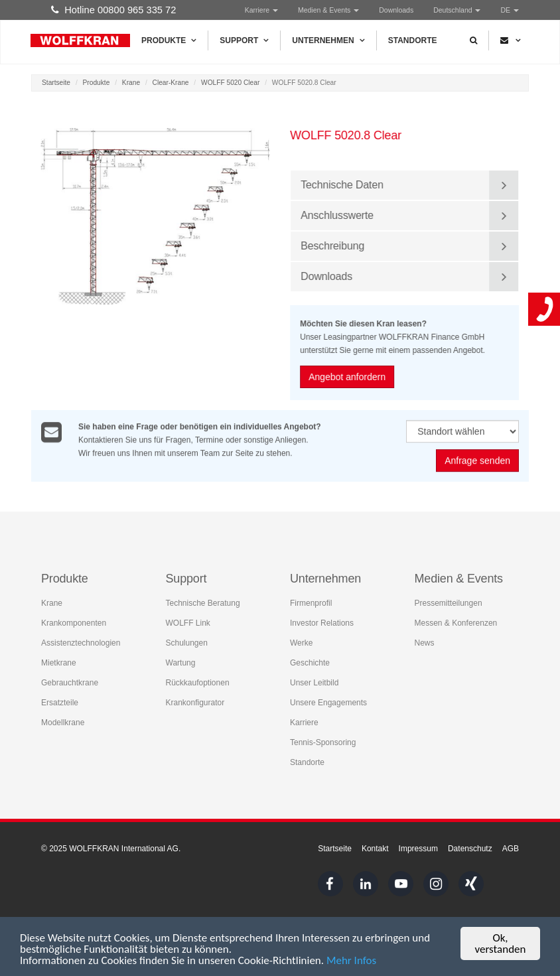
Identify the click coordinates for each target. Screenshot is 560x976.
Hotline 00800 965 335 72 (113, 10)
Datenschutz (470, 849)
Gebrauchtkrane (70, 683)
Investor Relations (322, 623)
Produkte (169, 40)
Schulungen (187, 643)
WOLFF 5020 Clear (230, 83)
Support (244, 40)
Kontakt (375, 849)
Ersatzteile (60, 703)
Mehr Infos (351, 961)
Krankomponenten (74, 623)
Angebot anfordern (348, 377)
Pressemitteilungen (449, 603)
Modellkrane (63, 723)
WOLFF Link (188, 623)
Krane (131, 83)
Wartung (181, 663)
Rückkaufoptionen (198, 683)
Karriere (261, 10)
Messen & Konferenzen (456, 623)
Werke (301, 643)
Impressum (418, 849)
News (425, 643)
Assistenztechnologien (81, 643)
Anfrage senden (477, 461)
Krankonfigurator (195, 703)
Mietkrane (59, 663)
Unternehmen (328, 40)
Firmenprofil (311, 603)
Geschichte (310, 663)
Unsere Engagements (328, 703)
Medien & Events (328, 10)
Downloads (396, 10)
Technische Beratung (203, 603)
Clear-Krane (171, 83)
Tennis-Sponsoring (323, 742)
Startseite (56, 83)
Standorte (413, 40)
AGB (511, 849)
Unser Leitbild (314, 683)
